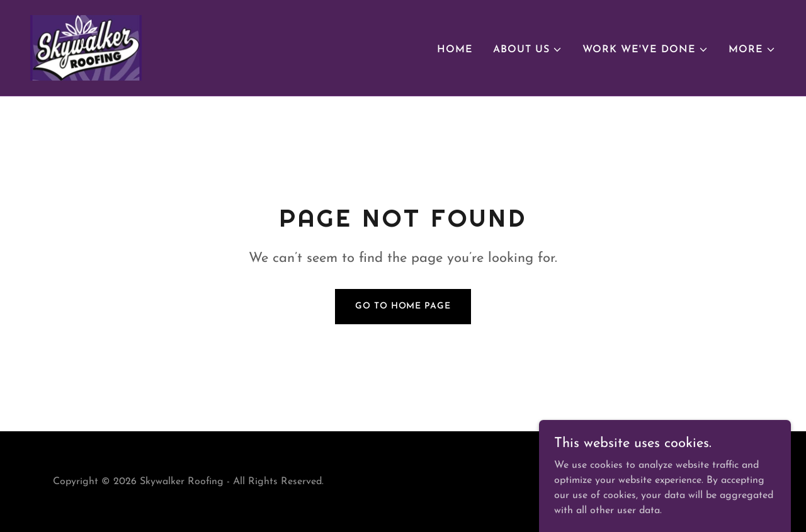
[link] (86, 47)
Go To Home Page (403, 306)
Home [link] (455, 50)
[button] (528, 50)
